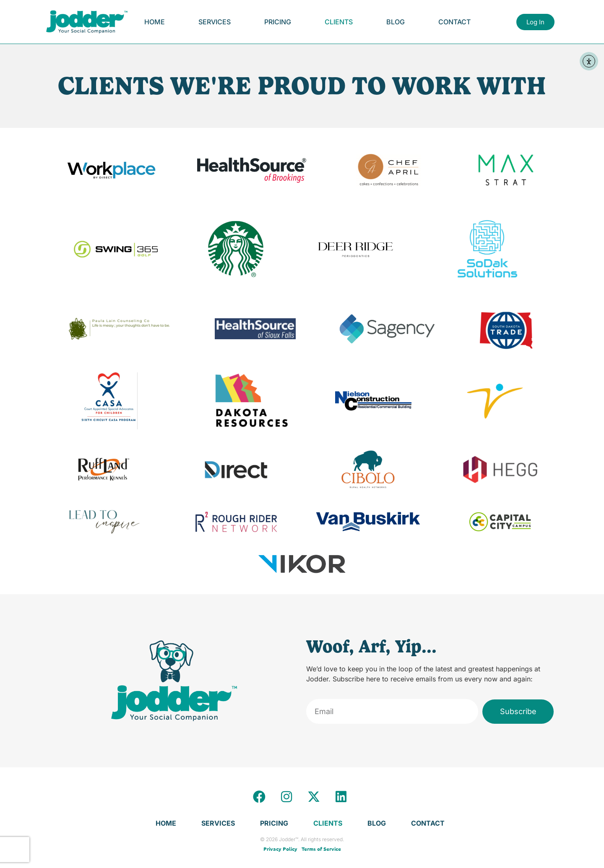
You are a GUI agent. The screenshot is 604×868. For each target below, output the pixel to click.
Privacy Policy (280, 849)
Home (155, 22)
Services (215, 22)
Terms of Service (321, 849)
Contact (454, 22)
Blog (396, 22)
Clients (339, 22)
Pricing (278, 22)
